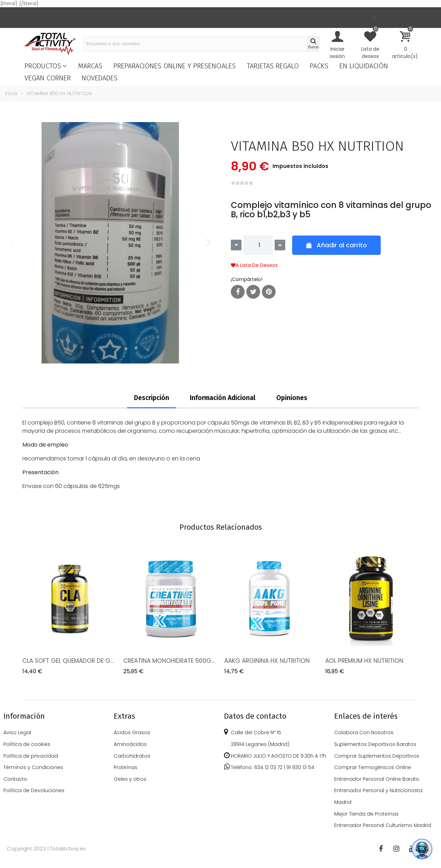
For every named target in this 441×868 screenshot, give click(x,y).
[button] (12, 243)
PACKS (319, 66)
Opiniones (292, 398)
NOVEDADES (100, 78)
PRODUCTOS (43, 66)
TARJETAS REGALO (273, 66)
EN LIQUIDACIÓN (364, 66)
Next (408, 610)
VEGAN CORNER (48, 78)
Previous (33, 610)
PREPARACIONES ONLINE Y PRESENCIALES (175, 66)
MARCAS (90, 66)
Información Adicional (223, 398)
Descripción (152, 398)
